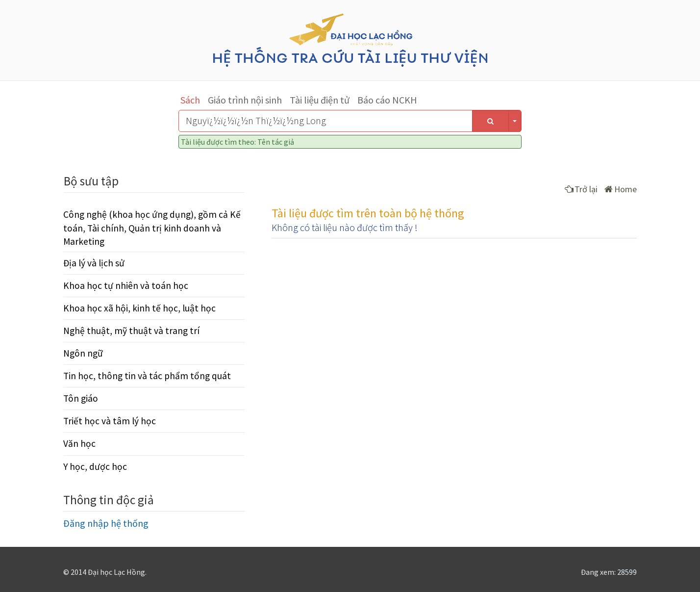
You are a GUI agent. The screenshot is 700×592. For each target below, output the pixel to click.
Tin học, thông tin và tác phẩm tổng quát (147, 376)
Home (621, 189)
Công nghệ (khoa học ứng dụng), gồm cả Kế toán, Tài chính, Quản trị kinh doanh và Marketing (152, 228)
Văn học (79, 443)
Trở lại (581, 189)
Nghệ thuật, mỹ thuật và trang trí (131, 331)
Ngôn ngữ (83, 353)
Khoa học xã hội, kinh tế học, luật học (139, 308)
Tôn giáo (81, 398)
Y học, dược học (95, 466)
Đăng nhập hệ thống (106, 523)
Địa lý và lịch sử (94, 263)
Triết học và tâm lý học (110, 421)
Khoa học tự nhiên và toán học (126, 285)
